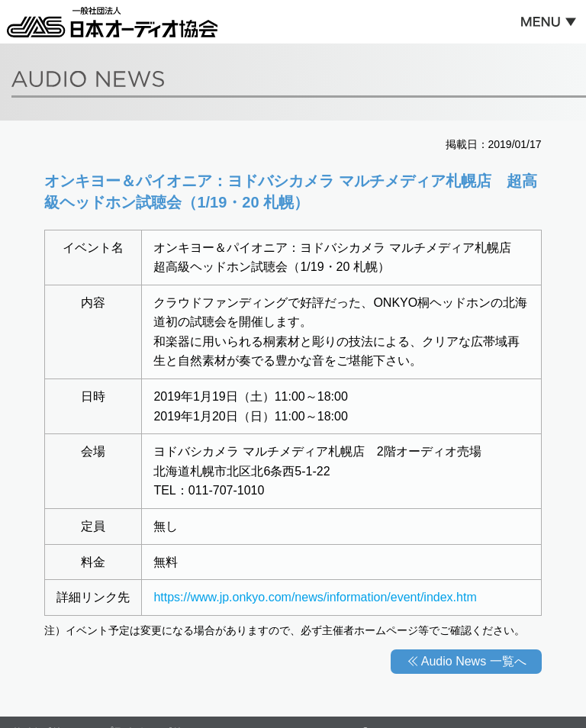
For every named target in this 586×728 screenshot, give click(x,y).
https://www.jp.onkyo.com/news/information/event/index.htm (315, 597)
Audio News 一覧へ (474, 661)
